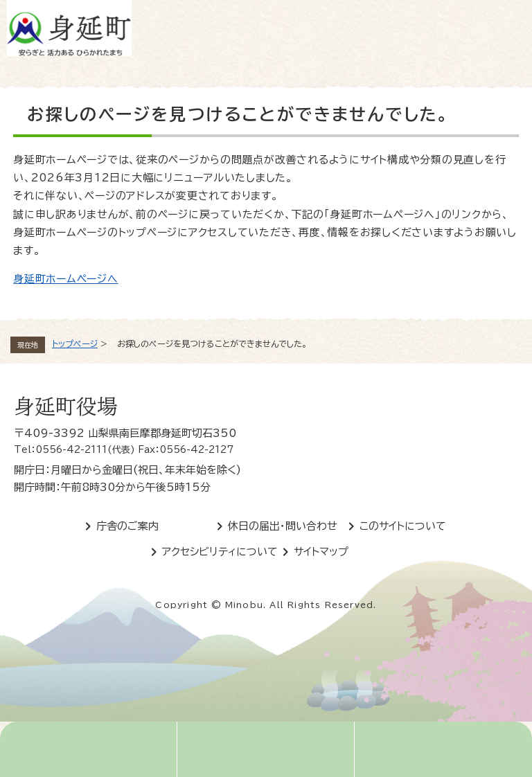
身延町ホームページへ (66, 279)
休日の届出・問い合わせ (283, 526)
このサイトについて (403, 526)
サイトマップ (321, 552)
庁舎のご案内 (127, 526)
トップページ (75, 343)
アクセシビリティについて (220, 552)
